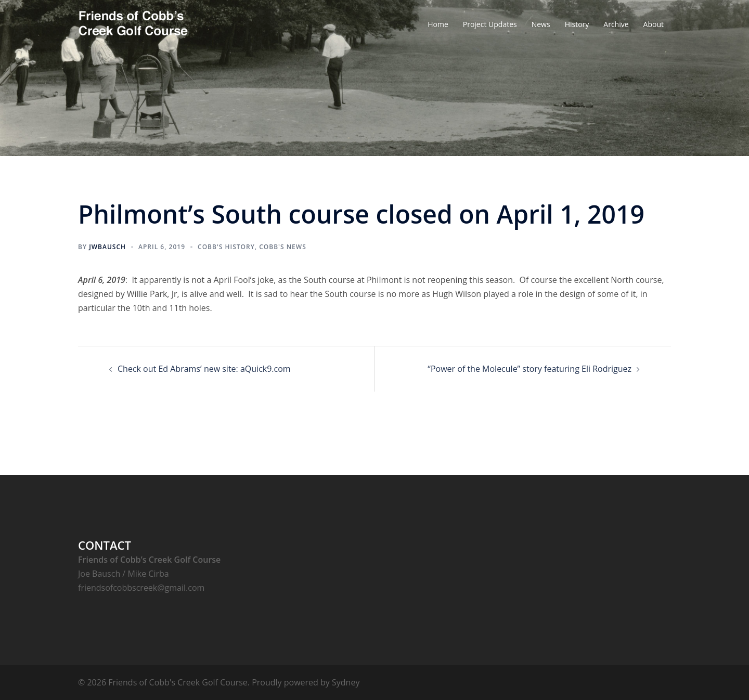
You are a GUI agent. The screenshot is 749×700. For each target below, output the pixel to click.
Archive (616, 24)
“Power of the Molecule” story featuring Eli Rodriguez (530, 369)
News (541, 24)
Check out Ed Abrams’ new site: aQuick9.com (204, 369)
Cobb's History (226, 247)
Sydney (346, 682)
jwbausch (107, 247)
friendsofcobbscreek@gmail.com (141, 588)
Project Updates (490, 24)
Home (438, 24)
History (577, 24)
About (654, 24)
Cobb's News (283, 247)
